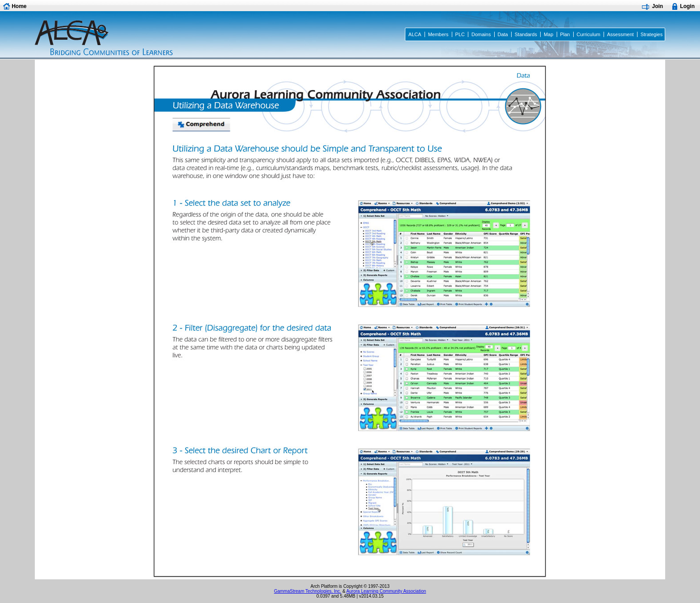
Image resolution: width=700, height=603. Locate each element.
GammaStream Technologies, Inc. (308, 591)
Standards (526, 34)
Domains (481, 34)
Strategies (652, 34)
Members (438, 34)
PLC (460, 34)
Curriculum (588, 34)
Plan (565, 34)
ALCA (415, 34)
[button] (16, 6)
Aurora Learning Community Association (386, 591)
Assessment (621, 34)
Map (548, 34)
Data (502, 34)
